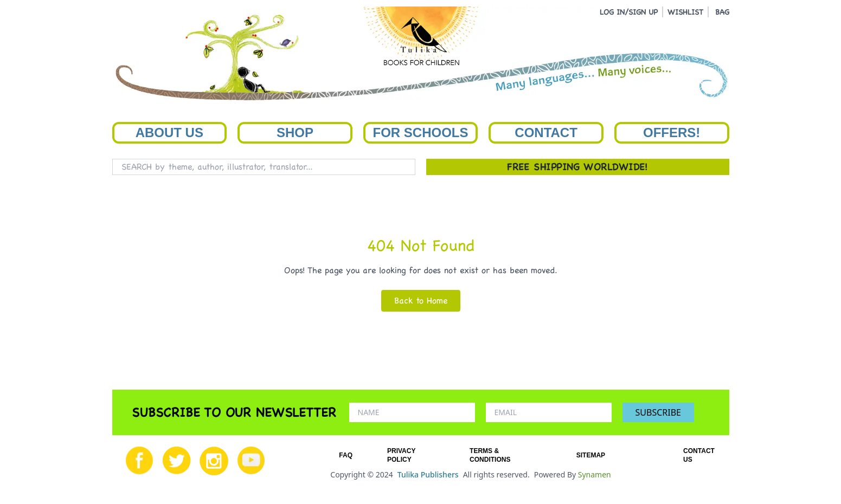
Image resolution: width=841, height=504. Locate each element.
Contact (546, 133)
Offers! (672, 133)
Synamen (595, 474)
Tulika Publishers (428, 474)
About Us (169, 133)
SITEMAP (591, 455)
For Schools (420, 133)
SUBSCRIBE (658, 412)
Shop (295, 133)
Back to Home (421, 301)
